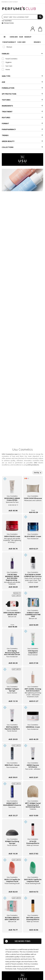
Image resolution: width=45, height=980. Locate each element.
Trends (22, 135)
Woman (7, 47)
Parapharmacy (22, 129)
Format (22, 123)
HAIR (21, 37)
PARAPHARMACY (9, 42)
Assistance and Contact (10, 2)
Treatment (22, 112)
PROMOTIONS (8, 23)
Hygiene (7, 62)
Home (6, 69)
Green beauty (22, 141)
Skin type (22, 76)
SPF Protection (22, 94)
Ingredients (22, 106)
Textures (22, 100)
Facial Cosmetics (10, 59)
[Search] (40, 17)
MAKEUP (28, 37)
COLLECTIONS (22, 147)
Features (22, 117)
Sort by (37, 473)
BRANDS (37, 42)
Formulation (22, 88)
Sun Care (7, 66)
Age (22, 82)
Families (22, 54)
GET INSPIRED (7, 21)
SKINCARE (14, 37)
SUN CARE (21, 42)
